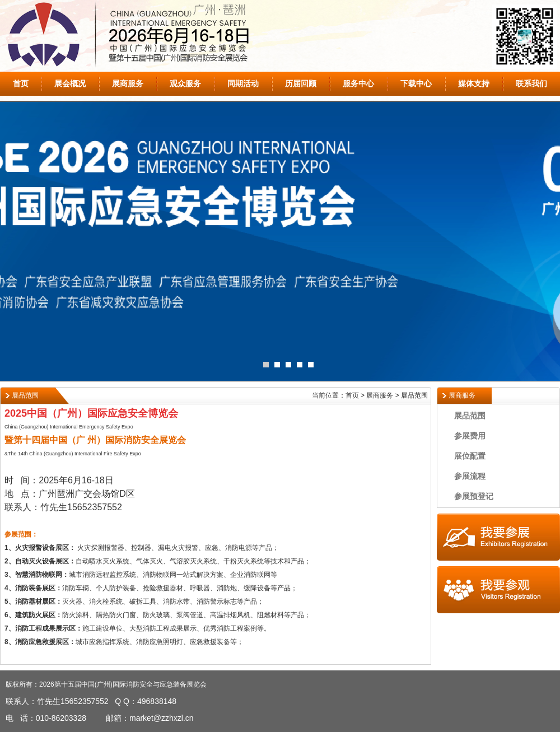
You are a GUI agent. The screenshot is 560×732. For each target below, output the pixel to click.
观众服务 (185, 83)
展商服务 (128, 83)
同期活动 (243, 83)
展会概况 (70, 83)
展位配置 (470, 456)
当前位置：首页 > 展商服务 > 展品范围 (370, 395)
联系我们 (531, 83)
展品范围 (470, 416)
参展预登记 (474, 496)
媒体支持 (474, 83)
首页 (21, 83)
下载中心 (416, 83)
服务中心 (358, 83)
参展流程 (470, 476)
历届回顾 (301, 83)
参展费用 (470, 436)
